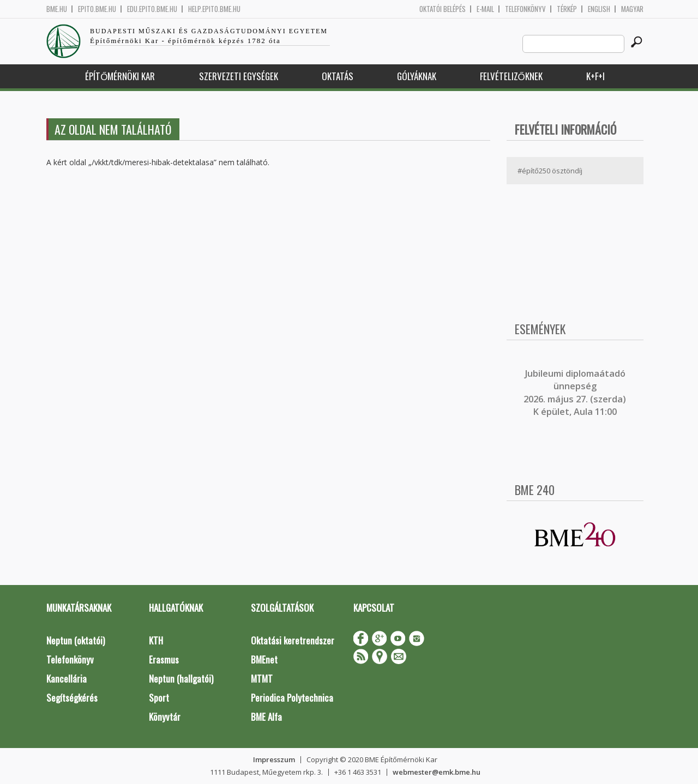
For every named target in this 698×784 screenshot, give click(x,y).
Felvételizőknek (511, 76)
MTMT (262, 679)
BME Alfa (266, 717)
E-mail (485, 9)
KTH (156, 640)
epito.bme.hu (97, 9)
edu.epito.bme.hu (152, 9)
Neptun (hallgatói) (181, 679)
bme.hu (57, 9)
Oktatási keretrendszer (293, 640)
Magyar (632, 9)
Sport (159, 698)
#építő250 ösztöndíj (550, 171)
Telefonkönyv (525, 9)
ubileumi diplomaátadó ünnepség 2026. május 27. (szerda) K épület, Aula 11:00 (575, 393)
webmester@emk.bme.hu (437, 772)
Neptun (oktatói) (76, 640)
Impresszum (274, 759)
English (599, 9)
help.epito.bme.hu (214, 9)
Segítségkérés (72, 698)
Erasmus (164, 659)
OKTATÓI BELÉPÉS (443, 9)
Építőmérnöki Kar (120, 76)
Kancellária (67, 679)
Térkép (567, 9)
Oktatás (338, 76)
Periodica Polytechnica (292, 698)
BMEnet (264, 659)
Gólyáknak (417, 76)
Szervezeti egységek (239, 76)
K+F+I (595, 76)
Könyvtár (165, 717)
